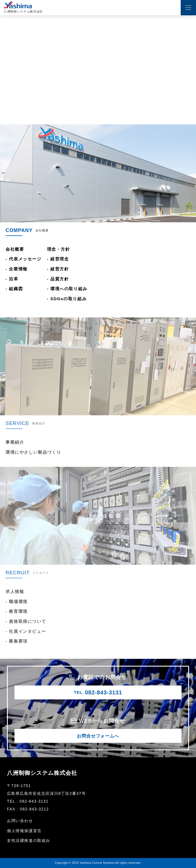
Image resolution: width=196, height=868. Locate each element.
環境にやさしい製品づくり (33, 457)
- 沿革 (12, 279)
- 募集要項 (17, 646)
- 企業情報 (17, 269)
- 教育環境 (17, 616)
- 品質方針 (58, 279)
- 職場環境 (17, 606)
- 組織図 (14, 289)
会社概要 (15, 249)
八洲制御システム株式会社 (42, 773)
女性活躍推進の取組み (29, 840)
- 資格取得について (26, 626)
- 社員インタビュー (26, 636)
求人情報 (15, 596)
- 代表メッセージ (24, 259)
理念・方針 (59, 249)
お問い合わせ (20, 821)
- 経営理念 (58, 259)
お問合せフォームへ (98, 736)
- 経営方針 (58, 269)
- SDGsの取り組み (67, 299)
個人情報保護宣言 (24, 831)
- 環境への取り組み (67, 289)
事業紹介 (15, 447)
